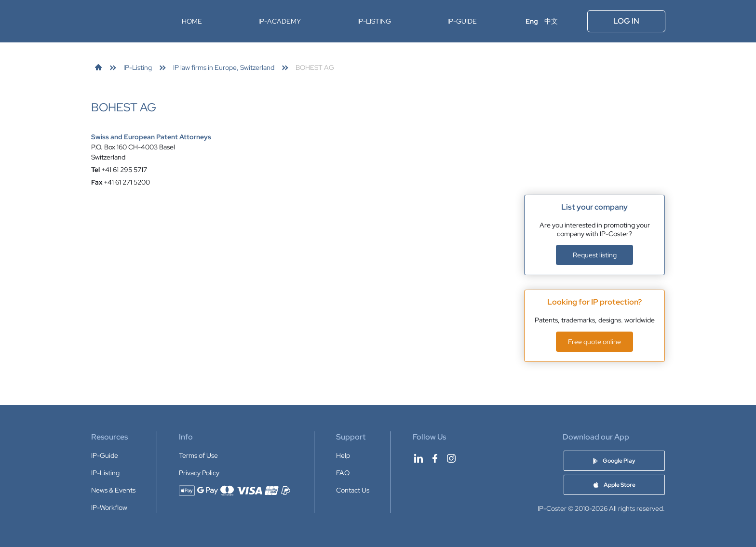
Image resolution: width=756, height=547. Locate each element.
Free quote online (594, 342)
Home (192, 21)
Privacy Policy (199, 473)
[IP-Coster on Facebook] (435, 458)
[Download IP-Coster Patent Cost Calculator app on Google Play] (614, 461)
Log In (626, 21)
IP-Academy (280, 21)
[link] (98, 67)
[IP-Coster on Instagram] (451, 458)
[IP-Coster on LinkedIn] (418, 458)
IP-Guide (462, 21)
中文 (551, 21)
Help (343, 455)
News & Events (113, 490)
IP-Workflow (109, 507)
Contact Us (353, 490)
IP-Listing (374, 21)
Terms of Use (198, 455)
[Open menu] (573, 21)
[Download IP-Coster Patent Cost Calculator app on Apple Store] (614, 485)
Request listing (595, 255)
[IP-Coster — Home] (121, 21)
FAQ (343, 473)
